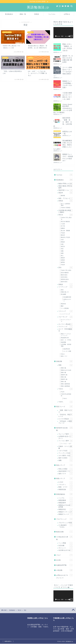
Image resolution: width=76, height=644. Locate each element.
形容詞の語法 (65, 280)
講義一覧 (23, 14)
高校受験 (64, 342)
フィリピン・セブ (66, 444)
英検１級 (64, 382)
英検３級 (64, 373)
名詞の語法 (64, 277)
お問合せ (67, 14)
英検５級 (64, 368)
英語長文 (64, 304)
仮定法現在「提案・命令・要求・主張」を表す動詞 (63, 122)
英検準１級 (64, 380)
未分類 (64, 560)
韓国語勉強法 (64, 494)
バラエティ (66, 485)
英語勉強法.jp (38, 7)
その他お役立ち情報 (64, 538)
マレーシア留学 (66, 434)
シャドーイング (65, 314)
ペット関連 (66, 543)
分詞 (62, 240)
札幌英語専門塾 (64, 565)
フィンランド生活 (66, 453)
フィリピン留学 (66, 441)
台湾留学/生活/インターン (66, 438)
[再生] (56, 36)
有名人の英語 (66, 469)
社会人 (63, 354)
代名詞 (63, 265)
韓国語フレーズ (66, 515)
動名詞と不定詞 (65, 238)
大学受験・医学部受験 (66, 346)
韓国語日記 (66, 510)
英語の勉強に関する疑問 (66, 187)
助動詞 (63, 229)
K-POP (66, 482)
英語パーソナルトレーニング (66, 335)
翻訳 (62, 306)
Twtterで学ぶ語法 (66, 270)
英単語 (66, 201)
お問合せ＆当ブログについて (64, 577)
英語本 (66, 193)
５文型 (63, 224)
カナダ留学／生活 (66, 456)
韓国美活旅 (66, 490)
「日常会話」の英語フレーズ (66, 422)
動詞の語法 (64, 275)
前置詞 (63, 260)
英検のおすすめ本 (66, 370)
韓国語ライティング (66, 512)
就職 (66, 461)
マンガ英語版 (65, 309)
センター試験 (67, 351)
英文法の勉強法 (65, 222)
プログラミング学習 (66, 523)
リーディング (66, 287)
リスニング (66, 311)
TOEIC (66, 389)
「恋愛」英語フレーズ (66, 411)
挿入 (62, 256)
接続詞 (63, 258)
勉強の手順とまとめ (66, 184)
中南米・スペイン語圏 (66, 447)
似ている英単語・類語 (66, 205)
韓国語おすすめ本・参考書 (66, 506)
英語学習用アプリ (66, 472)
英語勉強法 (9, 14)
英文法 (66, 215)
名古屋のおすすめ (66, 551)
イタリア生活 (66, 451)
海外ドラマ (66, 474)
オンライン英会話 (66, 324)
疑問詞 (63, 263)
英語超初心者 (65, 338)
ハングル (66, 498)
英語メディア (64, 465)
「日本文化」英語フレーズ (66, 416)
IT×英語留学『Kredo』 (66, 526)
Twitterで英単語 (66, 208)
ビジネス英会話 (66, 419)
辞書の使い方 (65, 292)
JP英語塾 (64, 570)
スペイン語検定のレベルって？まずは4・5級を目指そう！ (63, 72)
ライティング (66, 327)
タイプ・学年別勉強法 (66, 330)
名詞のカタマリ (67, 300)
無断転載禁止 (8, 642)
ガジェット (66, 548)
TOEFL (66, 402)
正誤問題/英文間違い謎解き (66, 211)
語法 (66, 268)
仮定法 (63, 247)
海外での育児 (66, 458)
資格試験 (64, 362)
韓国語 (37, 14)
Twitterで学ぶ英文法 (66, 219)
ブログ (64, 555)
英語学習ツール (66, 190)
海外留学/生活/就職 (64, 429)
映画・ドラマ (66, 487)
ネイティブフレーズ (66, 321)
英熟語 (66, 285)
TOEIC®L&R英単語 (66, 395)
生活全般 (66, 546)
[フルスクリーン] (72, 36)
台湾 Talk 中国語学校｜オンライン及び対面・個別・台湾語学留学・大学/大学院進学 (63, 629)
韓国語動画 (66, 501)
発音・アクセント (66, 199)
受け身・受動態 (65, 231)
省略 (62, 251)
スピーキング (66, 317)
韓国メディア (64, 479)
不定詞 (63, 233)
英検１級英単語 (65, 384)
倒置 (62, 253)
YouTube (52, 14)
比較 (62, 244)
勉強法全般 (64, 532)
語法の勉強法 (65, 273)
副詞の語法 (64, 282)
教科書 (63, 196)
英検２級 (64, 377)
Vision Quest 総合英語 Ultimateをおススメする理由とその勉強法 (63, 109)
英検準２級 (64, 375)
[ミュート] (69, 36)
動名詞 (63, 235)
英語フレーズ (64, 407)
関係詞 (63, 242)
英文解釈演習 (67, 297)
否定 (62, 249)
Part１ (65, 399)
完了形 (63, 226)
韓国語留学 (66, 503)
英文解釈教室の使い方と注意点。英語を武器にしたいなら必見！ (63, 145)
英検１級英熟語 (65, 386)
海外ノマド (64, 356)
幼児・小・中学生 (66, 340)
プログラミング (64, 519)
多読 (62, 290)
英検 (66, 365)
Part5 (63, 392)
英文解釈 (64, 294)
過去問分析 (67, 349)
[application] (63, 33)
